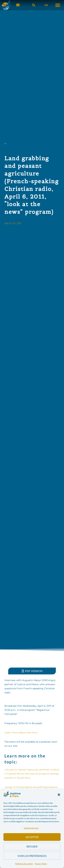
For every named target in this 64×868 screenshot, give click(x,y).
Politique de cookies (24, 864)
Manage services (31, 828)
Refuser (32, 846)
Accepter (32, 837)
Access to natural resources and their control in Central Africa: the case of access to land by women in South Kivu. (32, 774)
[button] (59, 795)
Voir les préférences (32, 856)
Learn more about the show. (21, 733)
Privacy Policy (41, 864)
